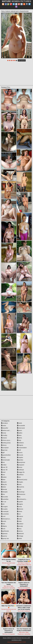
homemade (5, 460)
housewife (21, 426)
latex (19, 435)
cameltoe (5, 499)
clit (3, 504)
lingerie (20, 445)
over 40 (4, 470)
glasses (4, 534)
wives (20, 511)
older (19, 521)
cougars (4, 507)
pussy (20, 467)
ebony (4, 445)
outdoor (20, 524)
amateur (5, 423)
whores (20, 509)
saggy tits (21, 472)
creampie (5, 511)
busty (4, 433)
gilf (3, 453)
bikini (4, 487)
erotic (4, 521)
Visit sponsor (22, 60)
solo (19, 489)
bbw (3, 480)
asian (4, 426)
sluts (19, 484)
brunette (5, 497)
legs (19, 440)
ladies (20, 433)
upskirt (20, 502)
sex (19, 477)
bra (3, 494)
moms (20, 453)
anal (3, 472)
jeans (20, 430)
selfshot (20, 475)
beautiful (5, 428)
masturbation (22, 448)
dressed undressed (8, 519)
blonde (4, 489)
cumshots (5, 514)
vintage (20, 536)
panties (20, 460)
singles (20, 482)
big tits (4, 484)
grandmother (6, 455)
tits (19, 497)
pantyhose (21, 462)
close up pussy (7, 440)
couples (4, 509)
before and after (7, 430)
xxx (19, 514)
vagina (20, 504)
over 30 (4, 467)
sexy (19, 529)
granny (4, 536)
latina (20, 438)
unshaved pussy (23, 499)
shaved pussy (22, 480)
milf (19, 450)
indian (4, 465)
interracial (21, 428)
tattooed (20, 534)
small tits (21, 487)
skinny (20, 531)
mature (20, 516)
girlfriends (5, 531)
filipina (4, 526)
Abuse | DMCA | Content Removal (12, 638)
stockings (21, 492)
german (4, 450)
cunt (3, 516)
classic (4, 438)
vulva (20, 507)
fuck (3, 529)
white (20, 538)
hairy (3, 457)
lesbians (20, 443)
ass (3, 475)
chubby (4, 435)
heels (20, 423)
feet (3, 524)
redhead (20, 470)
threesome (21, 494)
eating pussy (6, 443)
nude (19, 519)
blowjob (4, 492)
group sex (5, 538)
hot (3, 462)
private (20, 526)
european (5, 448)
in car (4, 502)
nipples (20, 457)
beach (4, 482)
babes (4, 477)
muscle (20, 455)
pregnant (21, 465)
